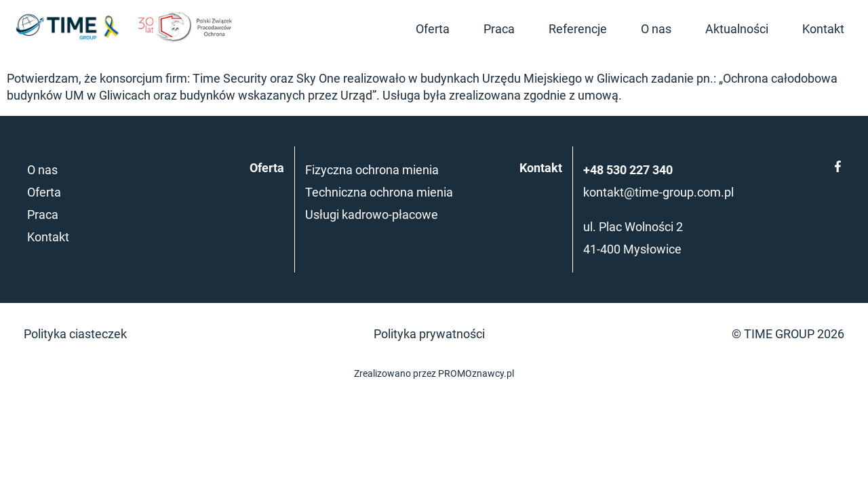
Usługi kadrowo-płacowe (372, 215)
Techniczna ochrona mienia (379, 192)
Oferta (433, 29)
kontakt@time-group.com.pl (658, 192)
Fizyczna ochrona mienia (372, 170)
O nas (656, 29)
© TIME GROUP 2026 (788, 334)
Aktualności (737, 29)
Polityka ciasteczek (75, 334)
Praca (499, 29)
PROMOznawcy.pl (476, 374)
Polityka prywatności (429, 334)
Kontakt (823, 29)
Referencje (578, 29)
